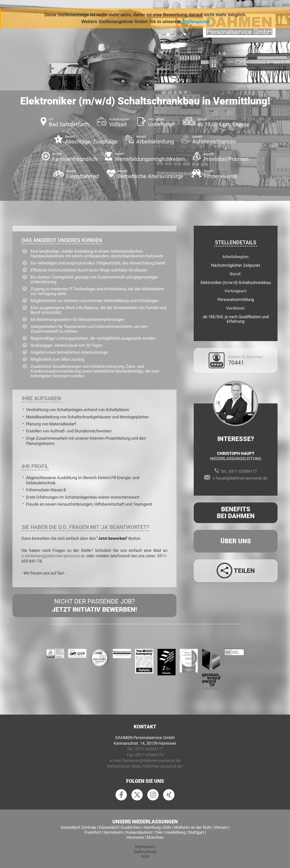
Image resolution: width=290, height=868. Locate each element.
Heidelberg (175, 832)
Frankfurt (93, 832)
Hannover (135, 837)
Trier (159, 832)
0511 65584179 (149, 755)
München (155, 837)
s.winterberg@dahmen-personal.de (53, 556)
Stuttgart (196, 832)
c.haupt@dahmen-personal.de (240, 478)
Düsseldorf (109, 827)
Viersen (221, 827)
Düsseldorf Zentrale (79, 827)
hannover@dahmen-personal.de (152, 760)
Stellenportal (196, 22)
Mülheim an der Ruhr (193, 827)
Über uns (236, 541)
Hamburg (152, 827)
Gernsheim (113, 832)
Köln (167, 827)
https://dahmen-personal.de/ (157, 766)
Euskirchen (131, 827)
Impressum (145, 847)
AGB (145, 856)
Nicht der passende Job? (94, 606)
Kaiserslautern (139, 832)
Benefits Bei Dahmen (236, 513)
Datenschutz (145, 852)
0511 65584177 (243, 471)
